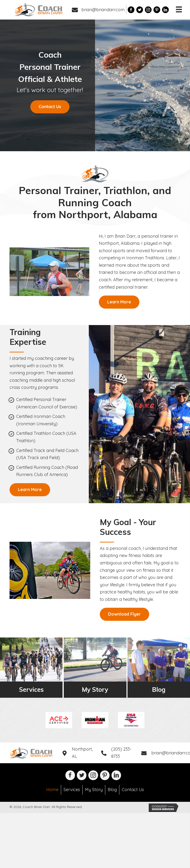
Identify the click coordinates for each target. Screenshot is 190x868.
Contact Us (133, 790)
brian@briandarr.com (103, 10)
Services (72, 790)
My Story (94, 790)
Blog (112, 790)
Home (52, 790)
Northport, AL (82, 753)
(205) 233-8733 (121, 753)
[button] (50, 107)
